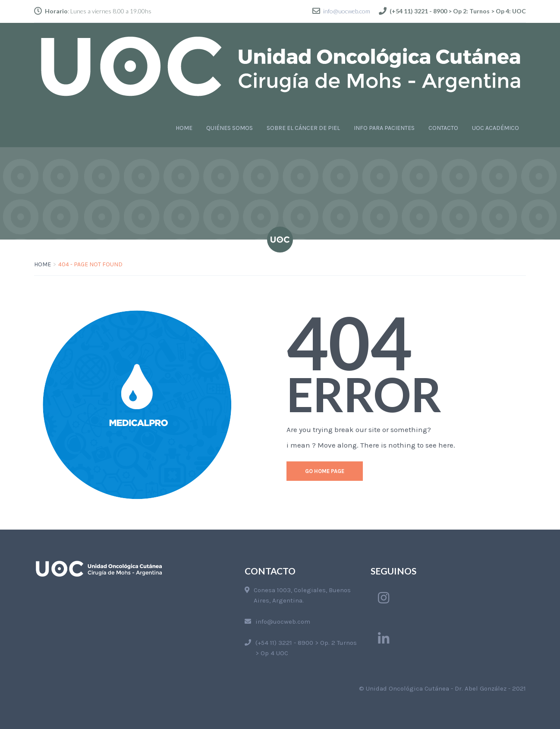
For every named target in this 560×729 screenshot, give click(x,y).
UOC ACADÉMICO (496, 128)
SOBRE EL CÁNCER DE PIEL (303, 128)
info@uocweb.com (347, 11)
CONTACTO (443, 128)
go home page (325, 471)
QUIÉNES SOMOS (230, 128)
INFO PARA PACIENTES (384, 128)
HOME (184, 128)
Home (42, 264)
